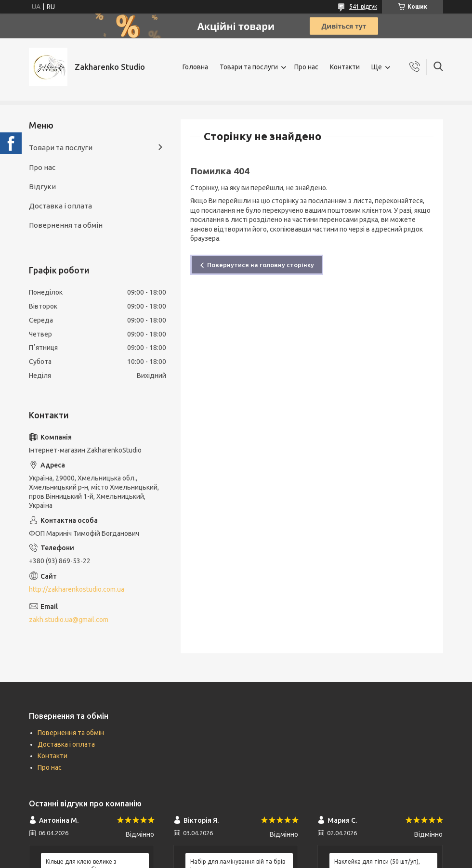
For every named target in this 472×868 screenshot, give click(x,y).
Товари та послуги (249, 67)
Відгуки (42, 187)
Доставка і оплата (60, 206)
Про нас (306, 67)
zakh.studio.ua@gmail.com (69, 620)
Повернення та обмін (66, 225)
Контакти (345, 67)
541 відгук (363, 6)
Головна (195, 67)
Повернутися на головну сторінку (261, 265)
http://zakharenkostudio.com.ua (77, 589)
